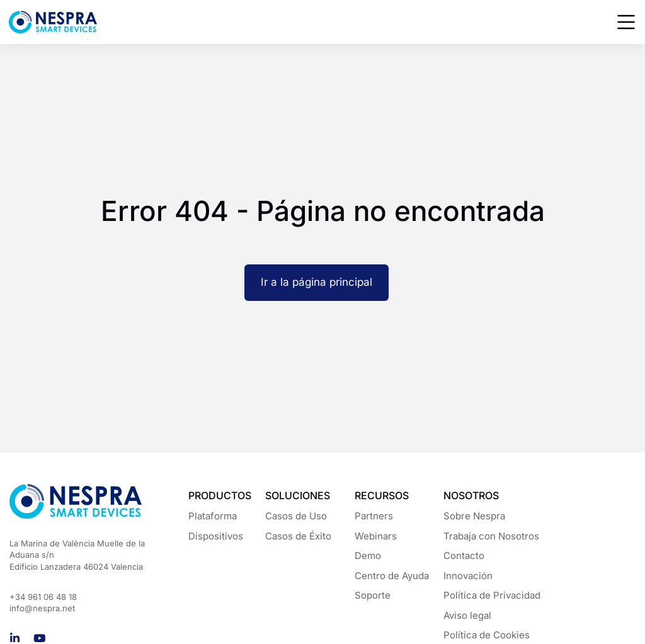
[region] (322, 599)
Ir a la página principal (317, 282)
